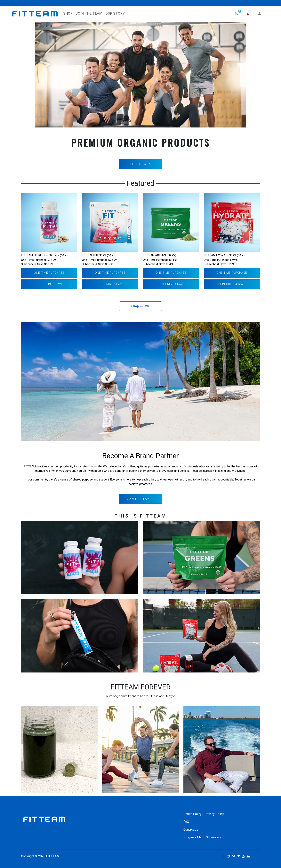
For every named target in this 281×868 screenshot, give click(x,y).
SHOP (68, 14)
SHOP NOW (141, 164)
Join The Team (89, 14)
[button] (248, 14)
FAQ (186, 822)
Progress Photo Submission (203, 837)
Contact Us (191, 830)
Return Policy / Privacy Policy (204, 814)
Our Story (115, 14)
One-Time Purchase (49, 273)
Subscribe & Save (49, 284)
